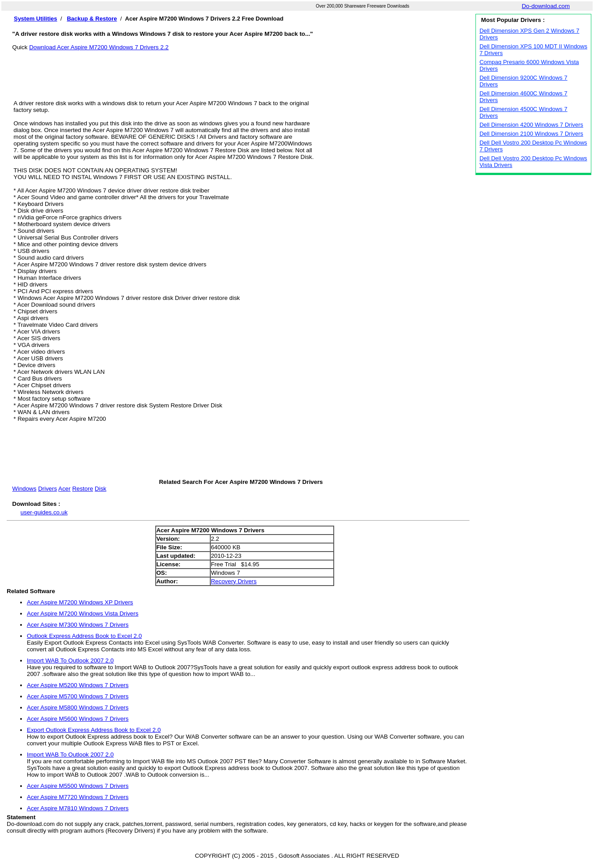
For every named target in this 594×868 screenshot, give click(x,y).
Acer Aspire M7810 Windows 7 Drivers (78, 808)
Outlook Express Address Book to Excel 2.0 (84, 636)
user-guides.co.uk (44, 512)
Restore (83, 489)
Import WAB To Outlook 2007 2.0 (70, 661)
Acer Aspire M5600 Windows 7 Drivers (78, 719)
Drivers (47, 489)
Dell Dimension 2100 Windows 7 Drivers (531, 134)
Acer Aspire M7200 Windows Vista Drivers (83, 614)
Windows (24, 489)
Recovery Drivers (233, 581)
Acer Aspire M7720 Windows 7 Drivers (78, 797)
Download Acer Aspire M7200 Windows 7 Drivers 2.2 (99, 47)
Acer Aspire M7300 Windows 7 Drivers (78, 625)
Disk (101, 489)
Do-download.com (545, 6)
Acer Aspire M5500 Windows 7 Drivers (78, 786)
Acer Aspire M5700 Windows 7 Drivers (78, 696)
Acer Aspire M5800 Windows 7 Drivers (78, 708)
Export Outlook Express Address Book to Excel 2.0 (94, 730)
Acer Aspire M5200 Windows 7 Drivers (78, 685)
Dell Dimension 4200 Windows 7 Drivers (531, 125)
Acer (64, 489)
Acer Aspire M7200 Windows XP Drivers (80, 602)
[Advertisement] (241, 71)
